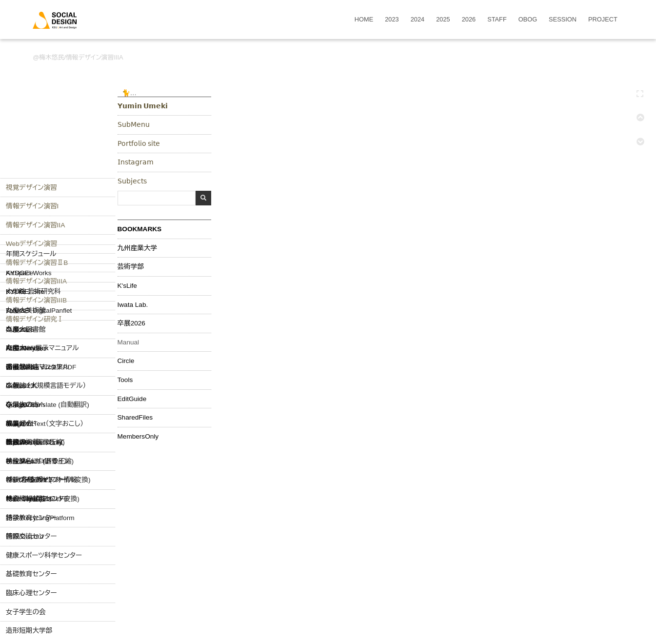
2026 (469, 20)
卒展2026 (131, 323)
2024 (417, 20)
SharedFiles (135, 418)
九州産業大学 (138, 248)
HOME (364, 20)
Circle (126, 361)
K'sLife (127, 286)
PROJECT (603, 20)
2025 (443, 20)
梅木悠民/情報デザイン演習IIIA (81, 57)
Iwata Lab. (133, 305)
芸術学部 (131, 267)
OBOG (528, 20)
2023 (392, 20)
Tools (125, 380)
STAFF (497, 20)
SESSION (563, 20)
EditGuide (132, 399)
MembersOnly (138, 437)
